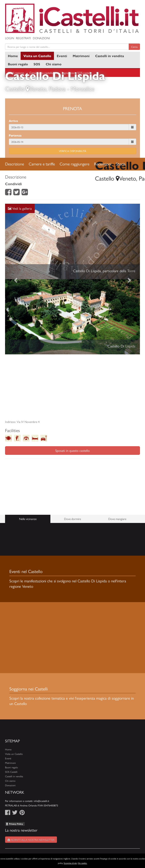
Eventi (62, 56)
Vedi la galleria (20, 208)
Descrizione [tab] (15, 164)
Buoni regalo (18, 64)
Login (10, 38)
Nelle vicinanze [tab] (28, 519)
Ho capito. (82, 863)
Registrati (23, 38)
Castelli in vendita (109, 56)
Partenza (15, 135)
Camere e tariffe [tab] (42, 164)
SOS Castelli (11, 772)
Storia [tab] (121, 164)
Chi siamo (54, 64)
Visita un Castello (37, 56)
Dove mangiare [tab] (117, 519)
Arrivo (13, 121)
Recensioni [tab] (103, 164)
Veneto (38, 88)
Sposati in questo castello (72, 450)
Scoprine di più (70, 863)
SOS (37, 64)
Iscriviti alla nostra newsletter (31, 840)
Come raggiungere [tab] (74, 164)
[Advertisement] (72, 387)
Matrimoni (81, 56)
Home (13, 56)
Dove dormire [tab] (72, 519)
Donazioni (41, 38)
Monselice (83, 88)
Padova (57, 88)
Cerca (134, 47)
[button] (15, 279)
